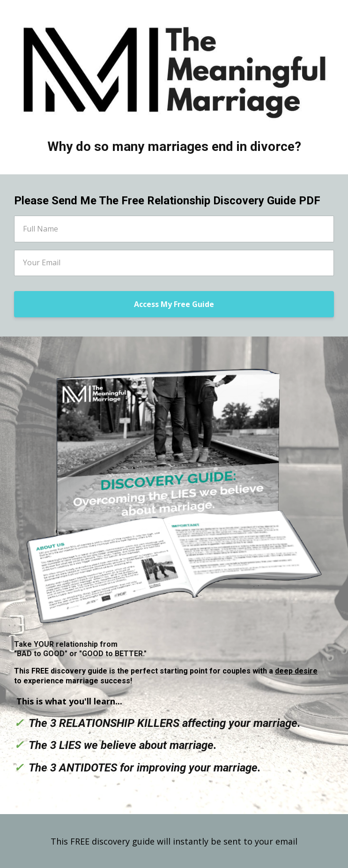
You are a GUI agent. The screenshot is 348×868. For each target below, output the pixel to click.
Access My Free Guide (174, 304)
